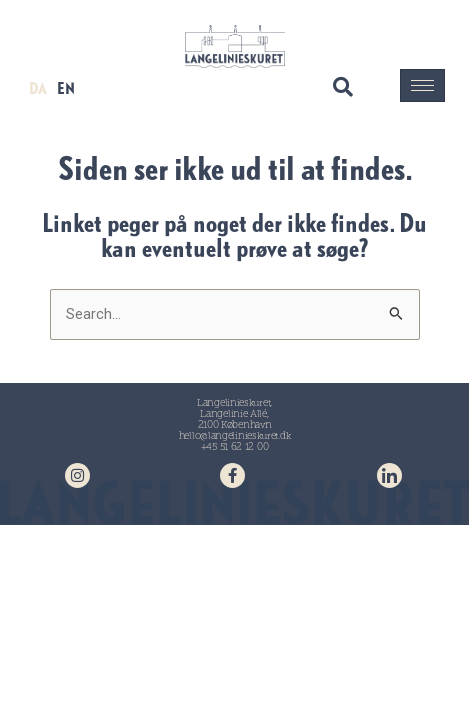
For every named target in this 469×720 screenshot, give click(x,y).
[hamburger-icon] (422, 85)
